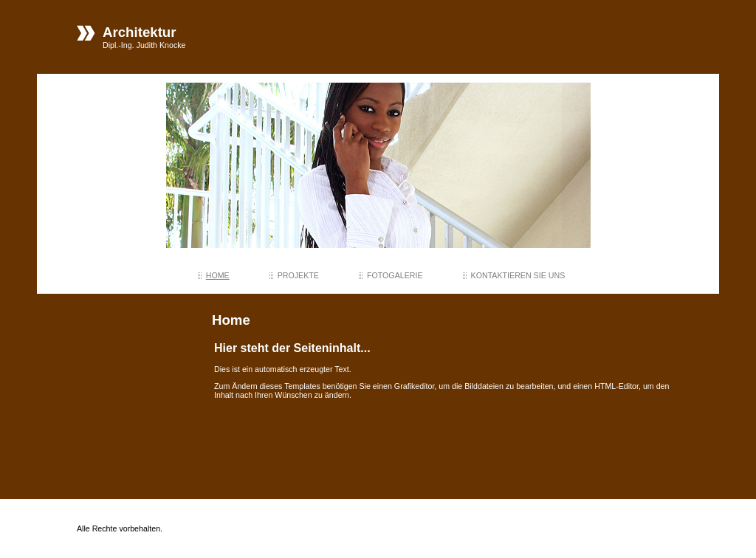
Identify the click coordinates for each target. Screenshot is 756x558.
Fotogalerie (395, 275)
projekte (298, 275)
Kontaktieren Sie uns (518, 275)
